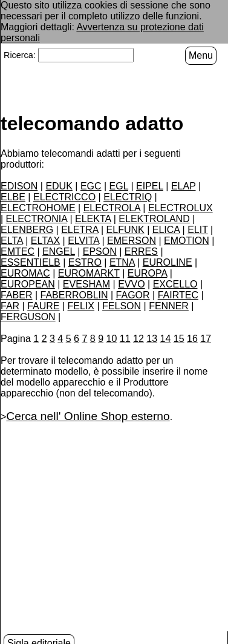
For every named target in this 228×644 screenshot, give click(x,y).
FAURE (43, 305)
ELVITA (83, 240)
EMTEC (18, 251)
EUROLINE (168, 262)
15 (179, 338)
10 (112, 338)
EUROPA (148, 273)
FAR (10, 305)
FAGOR (133, 294)
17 (206, 338)
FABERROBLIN (74, 294)
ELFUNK (125, 229)
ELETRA (80, 229)
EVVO (131, 284)
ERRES (141, 251)
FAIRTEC (178, 294)
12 (138, 338)
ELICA (166, 229)
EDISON (19, 186)
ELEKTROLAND (154, 218)
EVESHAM (86, 284)
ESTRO (85, 262)
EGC (91, 186)
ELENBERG (27, 229)
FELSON (122, 305)
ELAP (184, 186)
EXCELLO (175, 284)
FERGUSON (28, 316)
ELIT (198, 229)
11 (125, 338)
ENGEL (59, 251)
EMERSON (132, 240)
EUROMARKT (89, 273)
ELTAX (45, 240)
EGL (119, 186)
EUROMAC (25, 273)
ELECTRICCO (64, 196)
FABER (16, 294)
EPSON (100, 251)
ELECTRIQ (128, 196)
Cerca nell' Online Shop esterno (88, 416)
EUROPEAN (28, 284)
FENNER (169, 305)
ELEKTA (93, 218)
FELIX (81, 305)
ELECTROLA (112, 207)
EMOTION (187, 240)
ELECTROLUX (181, 207)
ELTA (12, 240)
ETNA (122, 262)
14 (166, 338)
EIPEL (150, 186)
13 (152, 338)
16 (192, 338)
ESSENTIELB (31, 262)
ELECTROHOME (38, 207)
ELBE (13, 196)
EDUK (59, 186)
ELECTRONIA (37, 218)
